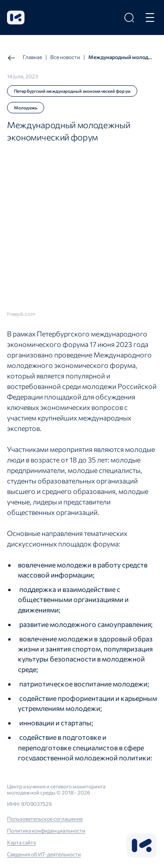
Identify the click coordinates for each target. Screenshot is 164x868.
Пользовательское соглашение (45, 819)
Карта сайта (21, 842)
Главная (24, 58)
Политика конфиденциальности (46, 830)
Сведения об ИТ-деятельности (44, 854)
